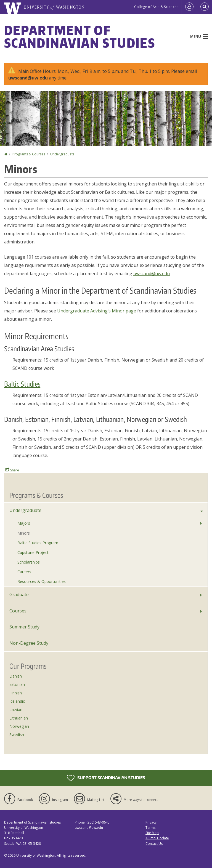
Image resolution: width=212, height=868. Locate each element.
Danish (16, 676)
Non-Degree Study (29, 643)
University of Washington (36, 855)
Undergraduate (62, 154)
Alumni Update (157, 838)
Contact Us (154, 844)
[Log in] (189, 7)
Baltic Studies (22, 384)
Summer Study (24, 627)
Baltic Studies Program (38, 543)
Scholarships (29, 562)
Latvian (16, 709)
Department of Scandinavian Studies (80, 36)
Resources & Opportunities (42, 581)
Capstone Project (33, 552)
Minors (24, 533)
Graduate (19, 594)
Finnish (16, 693)
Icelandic (17, 701)
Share (12, 470)
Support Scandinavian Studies (106, 778)
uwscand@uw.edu (28, 78)
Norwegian (19, 726)
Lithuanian (19, 718)
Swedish (17, 735)
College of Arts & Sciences (156, 7)
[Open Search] (205, 7)
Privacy (151, 822)
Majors (24, 523)
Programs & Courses (29, 154)
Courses (18, 611)
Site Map (152, 833)
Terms (150, 828)
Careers (24, 572)
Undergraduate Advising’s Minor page (97, 311)
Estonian (17, 684)
